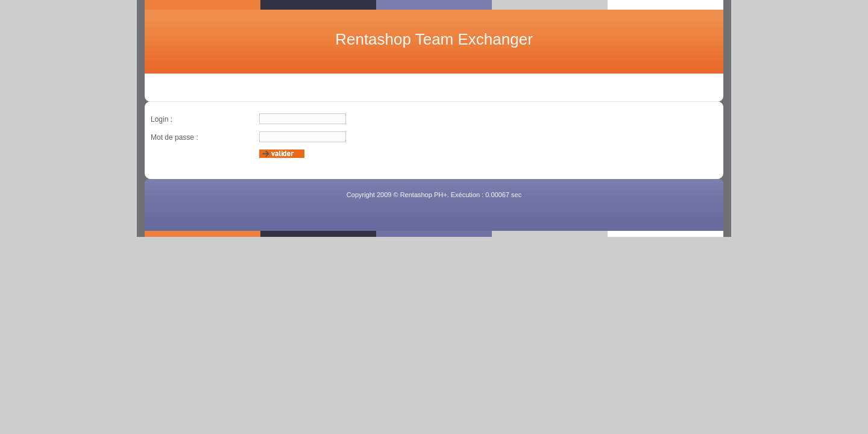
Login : (162, 119)
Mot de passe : (175, 137)
